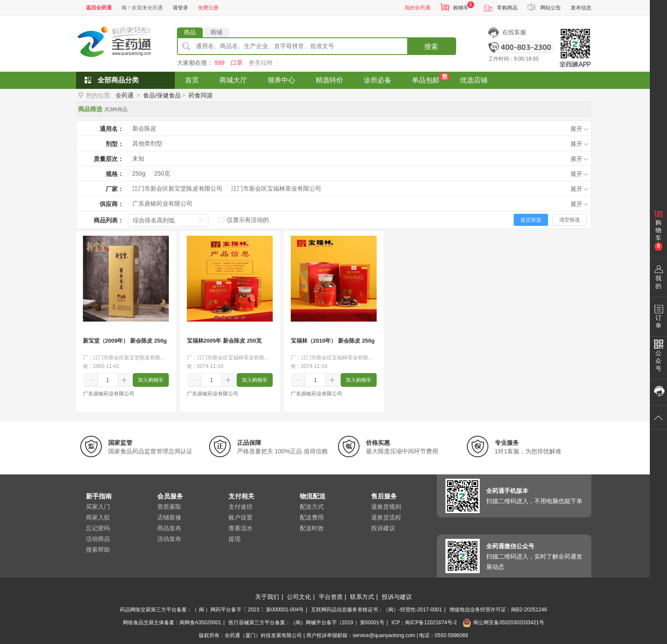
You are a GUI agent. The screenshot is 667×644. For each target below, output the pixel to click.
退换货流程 (386, 517)
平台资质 (331, 597)
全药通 (125, 95)
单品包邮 (426, 80)
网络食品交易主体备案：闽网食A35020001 (172, 623)
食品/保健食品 (162, 95)
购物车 (461, 8)
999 (219, 63)
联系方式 (362, 597)
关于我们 (267, 597)
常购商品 (507, 8)
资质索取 (169, 507)
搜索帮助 (98, 550)
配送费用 (312, 517)
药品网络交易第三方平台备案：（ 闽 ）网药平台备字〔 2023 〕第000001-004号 (212, 610)
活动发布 (169, 539)
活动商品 (98, 539)
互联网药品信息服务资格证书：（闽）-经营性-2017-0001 (376, 610)
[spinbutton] (108, 380)
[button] (91, 380)
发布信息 (581, 8)
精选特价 (329, 80)
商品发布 (169, 528)
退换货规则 (386, 507)
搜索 (431, 47)
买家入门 (98, 507)
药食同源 (201, 95)
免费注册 (208, 8)
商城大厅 (233, 80)
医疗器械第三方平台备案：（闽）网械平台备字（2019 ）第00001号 (306, 623)
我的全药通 (417, 8)
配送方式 (312, 507)
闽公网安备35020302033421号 (503, 623)
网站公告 (551, 8)
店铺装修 (169, 517)
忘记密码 (98, 528)
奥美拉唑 (261, 63)
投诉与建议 (397, 597)
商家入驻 (98, 517)
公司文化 (299, 597)
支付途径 (241, 507)
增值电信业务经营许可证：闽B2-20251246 (498, 610)
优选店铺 (474, 80)
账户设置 (241, 517)
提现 (235, 539)
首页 (192, 80)
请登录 (180, 8)
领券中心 (281, 80)
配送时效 (312, 528)
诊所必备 (378, 80)
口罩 (237, 63)
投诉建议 (383, 528)
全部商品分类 (118, 80)
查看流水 (241, 528)
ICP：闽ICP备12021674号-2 (424, 623)
